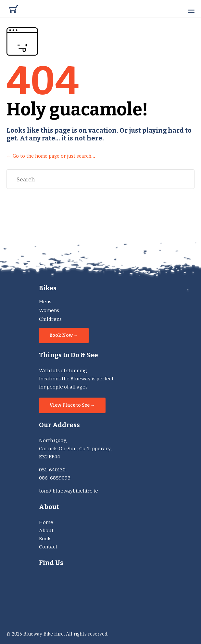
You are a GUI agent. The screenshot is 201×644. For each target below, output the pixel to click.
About (46, 531)
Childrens (50, 319)
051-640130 (52, 470)
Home (46, 522)
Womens (49, 310)
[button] (64, 335)
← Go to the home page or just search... (51, 156)
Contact (48, 547)
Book (45, 539)
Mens (45, 302)
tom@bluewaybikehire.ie (69, 491)
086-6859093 (55, 478)
